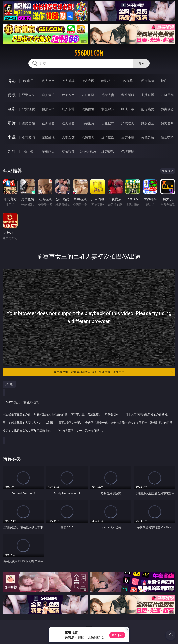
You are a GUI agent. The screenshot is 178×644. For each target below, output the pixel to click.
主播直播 (148, 95)
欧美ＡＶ (68, 95)
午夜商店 (48, 151)
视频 (12, 95)
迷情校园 (108, 137)
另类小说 (128, 137)
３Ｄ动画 (88, 95)
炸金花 (128, 81)
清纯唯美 (128, 123)
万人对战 (68, 81)
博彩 (12, 81)
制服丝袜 (108, 109)
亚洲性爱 (28, 109)
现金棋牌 (148, 81)
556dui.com (89, 53)
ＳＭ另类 (167, 95)
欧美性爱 (88, 109)
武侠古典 (88, 137)
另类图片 (167, 123)
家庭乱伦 (48, 137)
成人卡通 (68, 109)
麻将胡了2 (108, 81)
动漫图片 (88, 123)
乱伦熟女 (148, 109)
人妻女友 (68, 137)
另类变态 (167, 109)
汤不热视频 (88, 151)
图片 (12, 123)
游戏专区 (88, 81)
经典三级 (128, 109)
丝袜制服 (128, 95)
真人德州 (48, 81)
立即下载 (117, 635)
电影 (12, 109)
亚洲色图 (48, 123)
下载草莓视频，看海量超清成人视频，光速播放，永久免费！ (112, 372)
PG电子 (28, 81)
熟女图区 (148, 123)
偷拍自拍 (48, 109)
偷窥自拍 (28, 123)
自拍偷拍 (48, 95)
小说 (12, 137)
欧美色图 (68, 123)
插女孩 (28, 151)
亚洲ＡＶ (28, 95)
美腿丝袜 (108, 123)
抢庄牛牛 (167, 81)
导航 (12, 151)
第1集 (9, 384)
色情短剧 (128, 151)
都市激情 (28, 137)
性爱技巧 (167, 137)
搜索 (141, 63)
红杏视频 (108, 151)
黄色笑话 (148, 137)
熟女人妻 (108, 95)
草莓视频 (68, 151)
